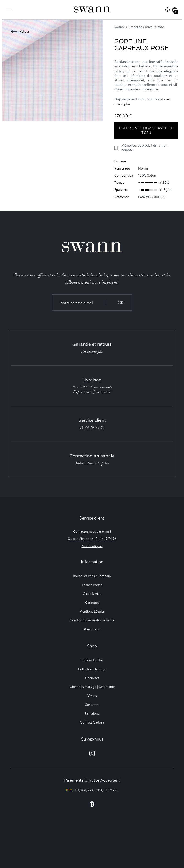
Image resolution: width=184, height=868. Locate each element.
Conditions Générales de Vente (92, 620)
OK (121, 302)
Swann (119, 27)
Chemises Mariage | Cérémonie (92, 687)
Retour (20, 31)
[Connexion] (167, 10)
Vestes (92, 696)
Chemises (92, 678)
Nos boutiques (92, 546)
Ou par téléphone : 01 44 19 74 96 (92, 539)
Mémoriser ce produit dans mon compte (144, 148)
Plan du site (92, 629)
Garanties (92, 603)
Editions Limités (92, 660)
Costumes (92, 705)
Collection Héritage (92, 669)
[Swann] (92, 10)
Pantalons (92, 713)
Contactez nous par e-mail (92, 531)
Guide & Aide (92, 594)
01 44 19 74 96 (92, 428)
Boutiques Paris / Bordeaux (92, 576)
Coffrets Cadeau (92, 722)
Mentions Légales (92, 611)
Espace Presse (92, 585)
